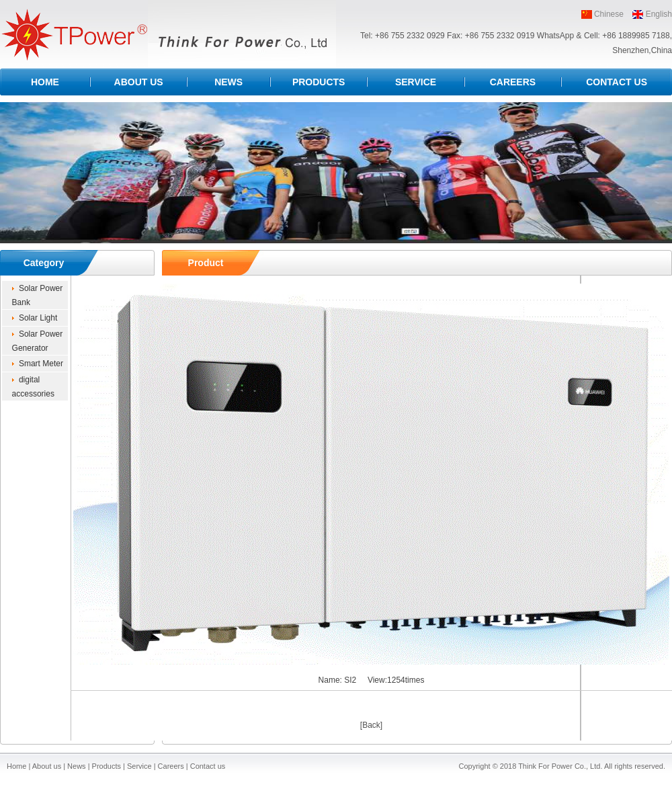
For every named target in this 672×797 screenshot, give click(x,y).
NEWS (228, 82)
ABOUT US (139, 82)
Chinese (609, 14)
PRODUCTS (319, 82)
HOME (45, 82)
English (659, 14)
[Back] (371, 725)
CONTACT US (617, 82)
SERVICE (416, 82)
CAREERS (513, 82)
